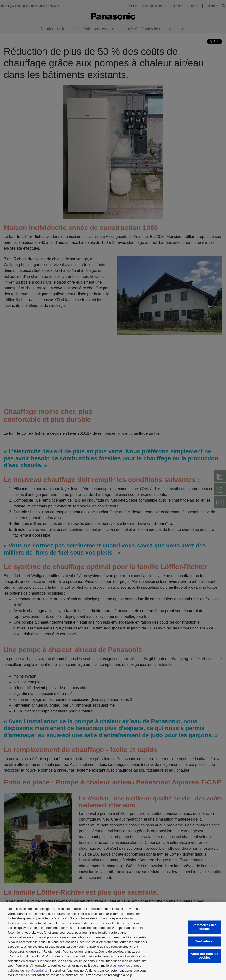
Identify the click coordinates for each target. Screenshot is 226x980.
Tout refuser (204, 941)
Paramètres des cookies (204, 927)
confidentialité (37, 970)
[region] (113, 941)
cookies (124, 966)
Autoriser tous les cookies (204, 956)
